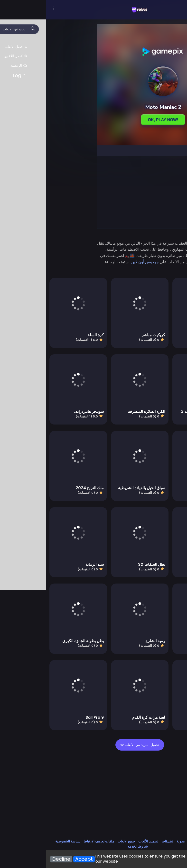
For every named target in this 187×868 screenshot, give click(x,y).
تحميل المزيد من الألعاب (95, 745)
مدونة (134, 841)
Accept (38, 859)
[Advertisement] (117, 192)
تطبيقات (121, 841)
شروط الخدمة (91, 846)
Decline (15, 859)
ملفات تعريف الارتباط (53, 841)
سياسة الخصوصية (22, 841)
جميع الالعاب (80, 841)
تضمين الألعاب (102, 841)
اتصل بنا (168, 841)
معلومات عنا (151, 841)
